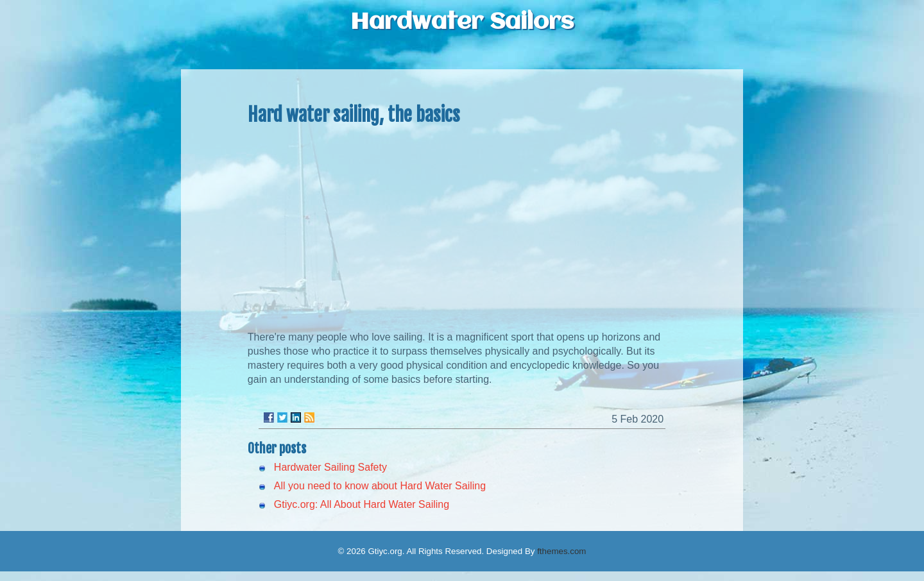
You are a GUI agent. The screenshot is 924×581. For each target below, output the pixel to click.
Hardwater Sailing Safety (330, 467)
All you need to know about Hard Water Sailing (380, 486)
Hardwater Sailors (462, 22)
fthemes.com (561, 551)
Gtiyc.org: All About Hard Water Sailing (362, 504)
